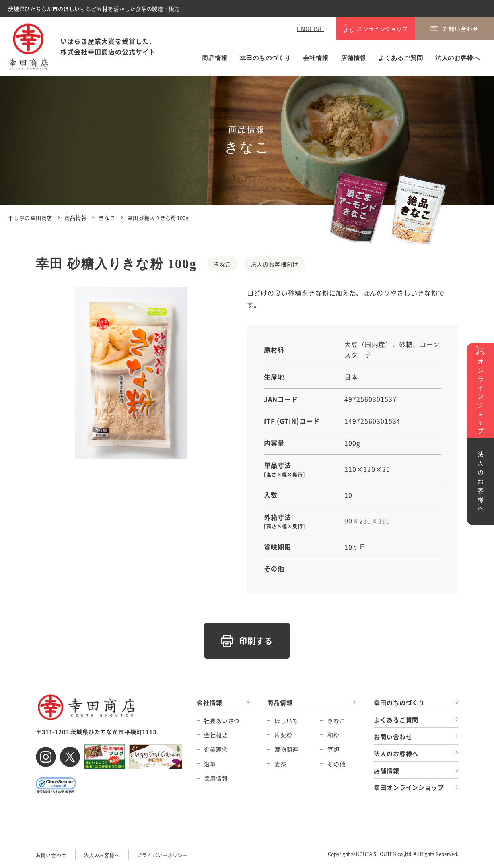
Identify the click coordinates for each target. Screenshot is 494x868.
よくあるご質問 (400, 58)
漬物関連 (286, 749)
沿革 (210, 764)
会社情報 (316, 58)
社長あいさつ (222, 721)
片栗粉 (283, 735)
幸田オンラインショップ (409, 787)
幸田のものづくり (265, 58)
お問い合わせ (393, 737)
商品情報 (215, 58)
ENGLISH (311, 29)
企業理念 (216, 749)
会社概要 (216, 735)
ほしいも (286, 721)
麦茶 (280, 764)
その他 (337, 764)
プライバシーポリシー (162, 855)
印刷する (256, 641)
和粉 (333, 735)
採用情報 (216, 778)
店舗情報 (354, 58)
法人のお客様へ (458, 58)
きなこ (337, 721)
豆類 (333, 749)
